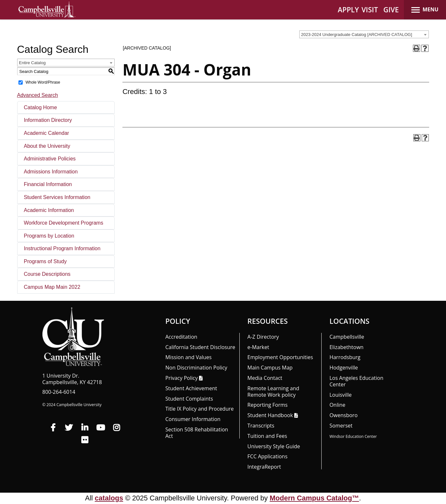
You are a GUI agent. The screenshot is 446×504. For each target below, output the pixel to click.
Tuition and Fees (267, 436)
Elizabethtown (346, 347)
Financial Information (48, 184)
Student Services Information (57, 197)
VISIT (370, 10)
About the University (47, 146)
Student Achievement (191, 388)
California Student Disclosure (200, 347)
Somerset (341, 426)
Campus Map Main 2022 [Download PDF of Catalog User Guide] (52, 287)
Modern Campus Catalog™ (314, 498)
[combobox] (364, 34)
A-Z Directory (263, 337)
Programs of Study (46, 261)
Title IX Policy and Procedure (200, 409)
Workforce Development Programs (64, 223)
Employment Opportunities (280, 357)
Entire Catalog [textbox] (32, 63)
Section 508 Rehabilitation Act (197, 433)
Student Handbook (270, 415)
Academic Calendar (47, 133)
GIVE (391, 10)
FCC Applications (268, 456)
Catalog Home (40, 107)
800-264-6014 (59, 392)
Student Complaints (189, 399)
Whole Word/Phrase (43, 82)
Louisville (341, 395)
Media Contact (265, 378)
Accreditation (182, 337)
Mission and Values (189, 357)
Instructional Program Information (62, 248)
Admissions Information (51, 172)
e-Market (258, 347)
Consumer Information (193, 419)
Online (337, 405)
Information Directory (48, 120)
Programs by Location (49, 236)
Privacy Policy (182, 378)
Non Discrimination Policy (196, 368)
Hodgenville (344, 368)
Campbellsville (347, 337)
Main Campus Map (270, 368)
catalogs (109, 498)
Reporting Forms (268, 405)
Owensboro (343, 415)
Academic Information (49, 210)
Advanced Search (38, 95)
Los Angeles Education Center (356, 381)
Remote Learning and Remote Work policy (273, 392)
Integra (264, 467)
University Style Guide (274, 446)
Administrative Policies (50, 159)
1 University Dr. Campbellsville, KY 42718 (72, 379)
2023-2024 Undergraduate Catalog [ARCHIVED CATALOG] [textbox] (357, 35)
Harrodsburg (345, 357)
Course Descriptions (47, 274)
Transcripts (261, 426)
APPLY (348, 10)
